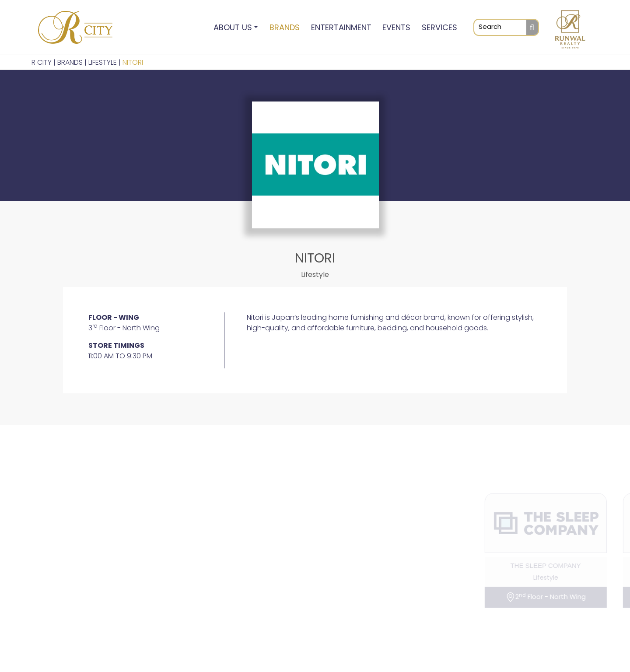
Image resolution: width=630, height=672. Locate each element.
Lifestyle (103, 62)
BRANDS (70, 62)
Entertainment (341, 27)
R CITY (42, 62)
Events (396, 27)
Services (439, 27)
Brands (285, 27)
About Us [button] (233, 27)
